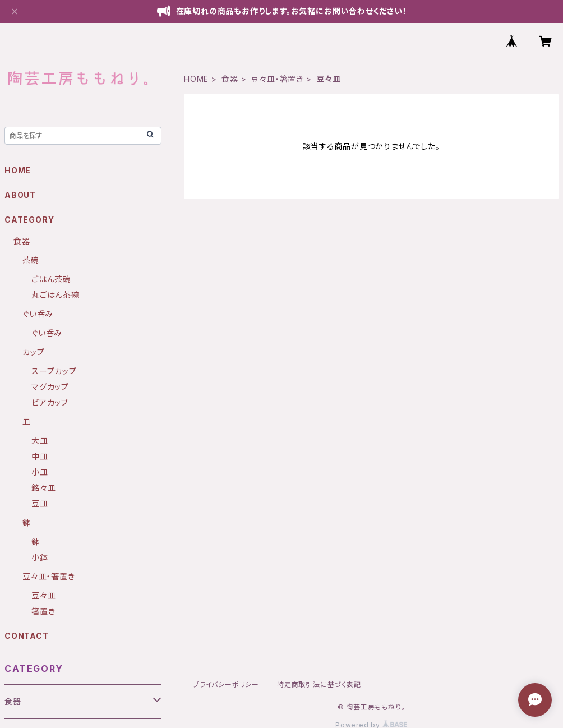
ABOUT (20, 195)
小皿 (40, 472)
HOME (196, 79)
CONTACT (27, 636)
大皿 (40, 441)
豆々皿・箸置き (277, 79)
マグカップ (50, 387)
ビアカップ (50, 402)
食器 (230, 79)
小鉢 (40, 557)
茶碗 (31, 260)
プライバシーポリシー (226, 685)
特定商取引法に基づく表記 (319, 685)
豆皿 (40, 503)
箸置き (43, 611)
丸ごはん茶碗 (56, 295)
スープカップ (54, 371)
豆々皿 (43, 595)
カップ (33, 352)
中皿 (40, 456)
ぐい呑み (38, 314)
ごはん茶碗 (51, 279)
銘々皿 (43, 488)
